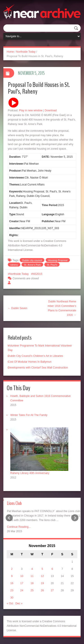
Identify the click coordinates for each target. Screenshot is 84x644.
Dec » (19, 603)
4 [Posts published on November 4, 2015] (32, 569)
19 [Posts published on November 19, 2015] (42, 583)
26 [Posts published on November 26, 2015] (42, 590)
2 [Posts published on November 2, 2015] (12, 569)
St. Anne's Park (32, 265)
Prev (9, 518)
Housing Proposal (58, 260)
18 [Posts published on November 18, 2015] (32, 583)
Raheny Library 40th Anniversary (30, 473)
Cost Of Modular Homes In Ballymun (30, 362)
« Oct (10, 603)
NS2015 (37, 274)
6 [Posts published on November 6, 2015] (52, 569)
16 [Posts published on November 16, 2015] (12, 583)
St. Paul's (52, 265)
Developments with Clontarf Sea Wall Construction (38, 368)
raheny (14, 265)
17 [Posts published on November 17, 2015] (22, 583)
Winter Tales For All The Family (29, 415)
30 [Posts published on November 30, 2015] (12, 598)
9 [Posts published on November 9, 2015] (12, 576)
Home (10, 52)
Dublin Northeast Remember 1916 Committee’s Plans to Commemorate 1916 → (62, 308)
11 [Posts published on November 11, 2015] (32, 576)
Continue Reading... (19, 527)
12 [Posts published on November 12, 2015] (42, 576)
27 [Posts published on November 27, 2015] (52, 590)
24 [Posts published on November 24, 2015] (22, 590)
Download (51, 110)
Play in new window (31, 110)
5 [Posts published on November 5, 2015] (42, 569)
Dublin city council (32, 260)
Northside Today (26, 52)
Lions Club (14, 503)
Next (75, 518)
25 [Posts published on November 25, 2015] (32, 590)
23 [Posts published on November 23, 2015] (12, 590)
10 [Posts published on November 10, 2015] (22, 576)
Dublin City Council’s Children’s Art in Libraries (35, 356)
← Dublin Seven (18, 308)
